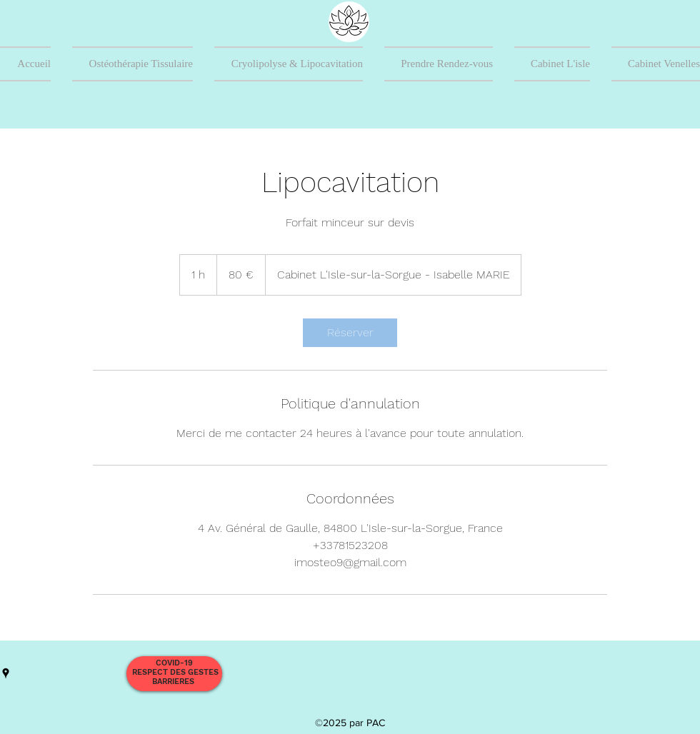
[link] (350, 333)
